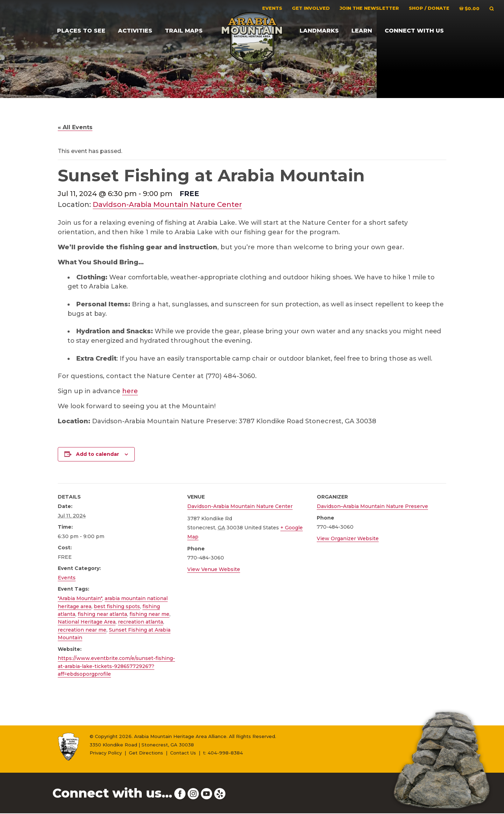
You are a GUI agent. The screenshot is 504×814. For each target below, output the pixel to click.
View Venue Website (214, 570)
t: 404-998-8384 (223, 754)
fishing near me (149, 615)
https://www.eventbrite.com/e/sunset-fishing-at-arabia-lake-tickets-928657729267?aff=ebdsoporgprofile (116, 667)
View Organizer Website (348, 539)
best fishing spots (117, 607)
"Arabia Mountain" (80, 599)
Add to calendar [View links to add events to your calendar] (97, 455)
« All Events (75, 127)
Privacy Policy (106, 754)
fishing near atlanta (102, 615)
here (130, 392)
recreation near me (82, 631)
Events (67, 579)
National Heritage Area (87, 623)
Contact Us (183, 754)
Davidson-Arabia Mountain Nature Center (167, 204)
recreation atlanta (141, 623)
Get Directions (146, 754)
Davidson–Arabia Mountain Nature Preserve (372, 507)
